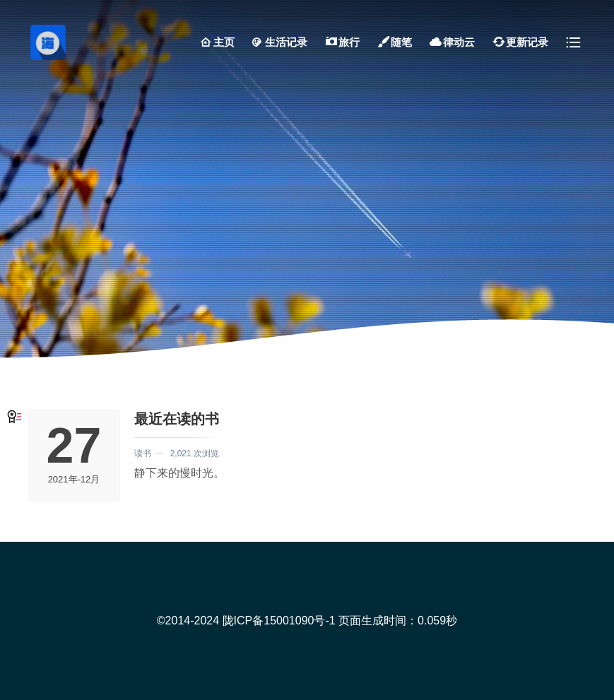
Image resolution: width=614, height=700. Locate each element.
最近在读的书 (177, 419)
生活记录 (279, 42)
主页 (217, 42)
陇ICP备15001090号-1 (279, 621)
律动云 (452, 42)
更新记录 (520, 42)
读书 (143, 453)
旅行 (342, 42)
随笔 (394, 42)
